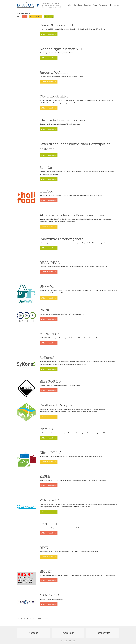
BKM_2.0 (47, 429)
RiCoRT (46, 571)
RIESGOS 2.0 (50, 381)
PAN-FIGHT (49, 524)
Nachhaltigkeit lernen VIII (61, 49)
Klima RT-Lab (51, 453)
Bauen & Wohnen (54, 73)
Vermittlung (49, 17)
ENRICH (47, 310)
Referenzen (103, 5)
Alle (18, 17)
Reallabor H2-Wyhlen (57, 405)
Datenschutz (103, 633)
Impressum (68, 633)
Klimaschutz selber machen (62, 120)
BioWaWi (47, 286)
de (115, 5)
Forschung (78, 5)
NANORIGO (49, 595)
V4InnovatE (49, 500)
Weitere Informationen (49, 34)
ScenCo (46, 168)
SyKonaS (47, 358)
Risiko (25, 17)
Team (95, 5)
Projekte (87, 5)
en (118, 5)
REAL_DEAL (50, 263)
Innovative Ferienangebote (61, 239)
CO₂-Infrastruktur (54, 96)
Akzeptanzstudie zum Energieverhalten (72, 215)
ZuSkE (45, 476)
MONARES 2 (50, 334)
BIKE (44, 548)
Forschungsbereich (23, 13)
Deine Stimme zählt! (56, 25)
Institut (69, 5)
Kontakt (33, 633)
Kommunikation (36, 17)
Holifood (46, 191)
